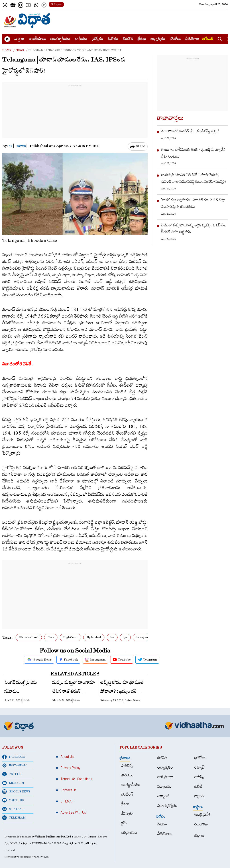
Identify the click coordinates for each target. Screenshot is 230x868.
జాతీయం (81, 39)
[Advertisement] (147, 21)
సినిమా (162, 824)
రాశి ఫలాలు (166, 777)
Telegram (147, 660)
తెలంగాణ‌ (201, 824)
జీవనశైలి (127, 814)
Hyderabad (94, 637)
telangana (143, 637)
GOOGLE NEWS (16, 792)
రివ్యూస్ (199, 767)
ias (112, 637)
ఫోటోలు (175, 39)
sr (11, 146)
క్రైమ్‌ (124, 823)
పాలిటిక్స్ (127, 766)
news (21, 146)
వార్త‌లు (19, 39)
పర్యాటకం (164, 787)
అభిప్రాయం (129, 833)
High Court (70, 637)
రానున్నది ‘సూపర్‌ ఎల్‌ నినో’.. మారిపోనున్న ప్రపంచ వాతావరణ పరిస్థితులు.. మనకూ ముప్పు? (194, 178)
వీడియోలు (192, 39)
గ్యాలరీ (199, 796)
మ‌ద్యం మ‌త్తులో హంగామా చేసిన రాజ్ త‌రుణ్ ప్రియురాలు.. (74, 688)
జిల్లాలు (199, 836)
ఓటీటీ (198, 787)
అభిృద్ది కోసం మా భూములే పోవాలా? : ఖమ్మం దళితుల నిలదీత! (122, 688)
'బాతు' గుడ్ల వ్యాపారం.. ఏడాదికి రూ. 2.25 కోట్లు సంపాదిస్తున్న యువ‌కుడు (193, 203)
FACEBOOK (14, 757)
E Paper (56, 4)
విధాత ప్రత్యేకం (167, 806)
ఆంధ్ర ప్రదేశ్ (203, 815)
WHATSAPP (14, 809)
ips (125, 637)
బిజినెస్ (128, 39)
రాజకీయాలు (37, 39)
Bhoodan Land (29, 637)
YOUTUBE (13, 800)
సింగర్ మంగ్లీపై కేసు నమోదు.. (21, 688)
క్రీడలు (142, 39)
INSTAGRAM (14, 765)
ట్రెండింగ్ (127, 794)
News (20, 50)
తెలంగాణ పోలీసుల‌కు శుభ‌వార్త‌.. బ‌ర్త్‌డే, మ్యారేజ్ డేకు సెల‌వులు (193, 153)
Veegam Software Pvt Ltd (34, 857)
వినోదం (113, 39)
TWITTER (12, 774)
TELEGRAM (14, 818)
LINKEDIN (13, 783)
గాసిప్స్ (199, 777)
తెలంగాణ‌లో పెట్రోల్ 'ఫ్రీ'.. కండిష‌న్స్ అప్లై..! (190, 131)
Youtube (122, 660)
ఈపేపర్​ (207, 39)
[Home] (27, 21)
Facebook (68, 660)
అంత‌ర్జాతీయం (60, 39)
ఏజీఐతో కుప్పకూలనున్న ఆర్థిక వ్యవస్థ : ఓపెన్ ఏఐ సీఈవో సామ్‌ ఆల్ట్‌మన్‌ (194, 229)
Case (51, 637)
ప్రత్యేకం (98, 39)
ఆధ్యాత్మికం (158, 39)
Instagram (95, 660)
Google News (39, 660)
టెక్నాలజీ (163, 796)
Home (7, 50)
